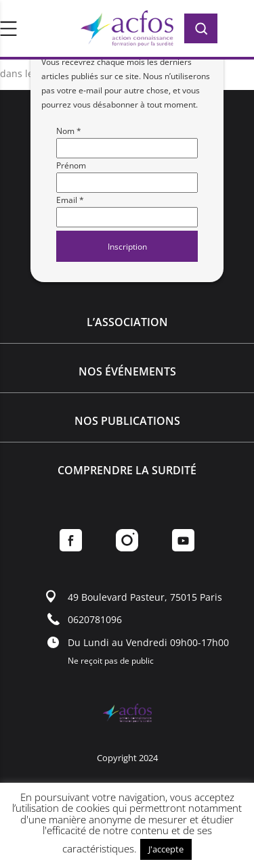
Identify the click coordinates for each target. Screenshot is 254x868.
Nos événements (127, 371)
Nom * (69, 131)
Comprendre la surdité (127, 470)
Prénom (71, 165)
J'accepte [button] (166, 849)
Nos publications (127, 421)
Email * (70, 200)
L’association (127, 322)
